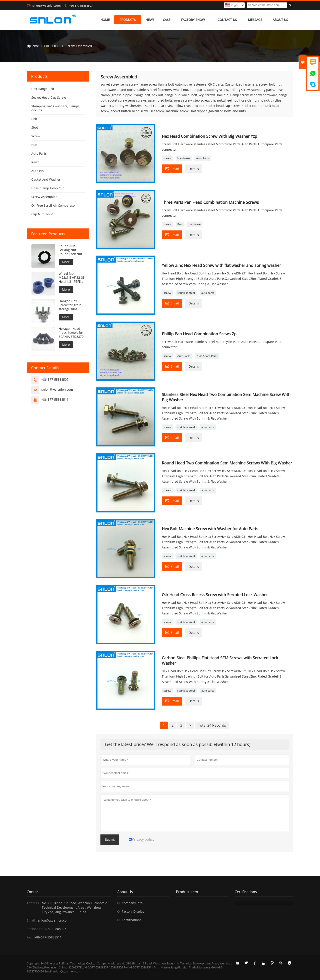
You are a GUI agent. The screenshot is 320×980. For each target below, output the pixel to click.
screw (167, 158)
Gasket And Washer (46, 180)
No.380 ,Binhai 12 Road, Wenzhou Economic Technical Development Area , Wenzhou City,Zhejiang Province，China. (74, 907)
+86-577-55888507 (81, 6)
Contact (33, 892)
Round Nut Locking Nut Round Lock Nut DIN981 (70, 250)
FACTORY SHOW (193, 20)
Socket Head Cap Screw (49, 98)
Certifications (132, 920)
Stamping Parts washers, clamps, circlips (56, 108)
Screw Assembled (44, 197)
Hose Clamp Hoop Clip (48, 188)
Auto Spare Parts (207, 356)
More (66, 262)
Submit (110, 840)
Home (33, 46)
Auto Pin (38, 171)
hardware (195, 224)
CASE (167, 20)
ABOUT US (280, 20)
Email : (32, 920)
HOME (105, 20)
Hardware (184, 158)
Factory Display (133, 911)
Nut (34, 145)
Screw (36, 136)
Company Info (132, 903)
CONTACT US (227, 20)
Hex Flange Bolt (43, 89)
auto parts (208, 293)
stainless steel (186, 293)
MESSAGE (255, 20)
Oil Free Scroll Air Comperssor (54, 206)
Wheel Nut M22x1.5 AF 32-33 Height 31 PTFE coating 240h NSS (72, 278)
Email (172, 168)
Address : (34, 903)
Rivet (35, 162)
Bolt (180, 224)
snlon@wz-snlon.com (47, 6)
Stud (35, 128)
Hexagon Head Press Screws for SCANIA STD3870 (71, 333)
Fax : (30, 937)
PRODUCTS (128, 20)
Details (194, 169)
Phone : (32, 929)
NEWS (150, 20)
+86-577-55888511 (55, 400)
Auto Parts (203, 158)
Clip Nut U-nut (42, 214)
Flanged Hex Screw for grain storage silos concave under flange (70, 305)
